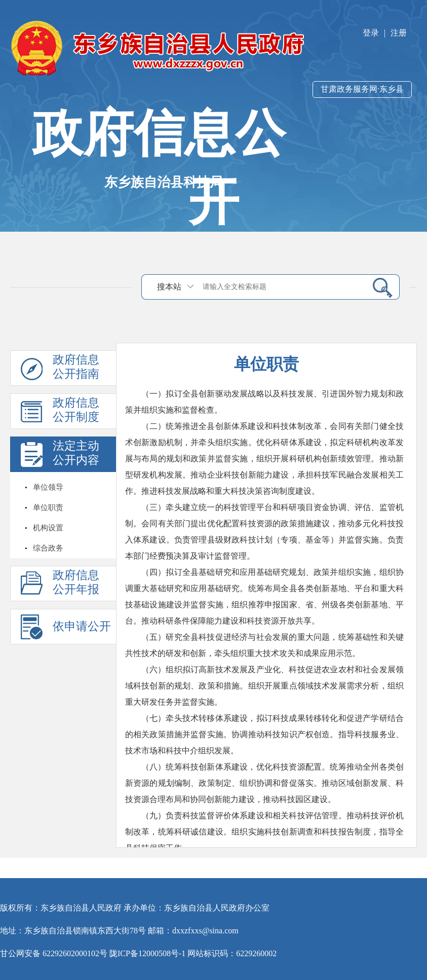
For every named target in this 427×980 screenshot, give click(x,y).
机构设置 (48, 528)
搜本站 (169, 287)
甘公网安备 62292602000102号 (54, 953)
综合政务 (48, 548)
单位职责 (48, 507)
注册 (399, 33)
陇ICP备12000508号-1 (147, 953)
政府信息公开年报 (76, 582)
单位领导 (48, 487)
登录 (371, 33)
